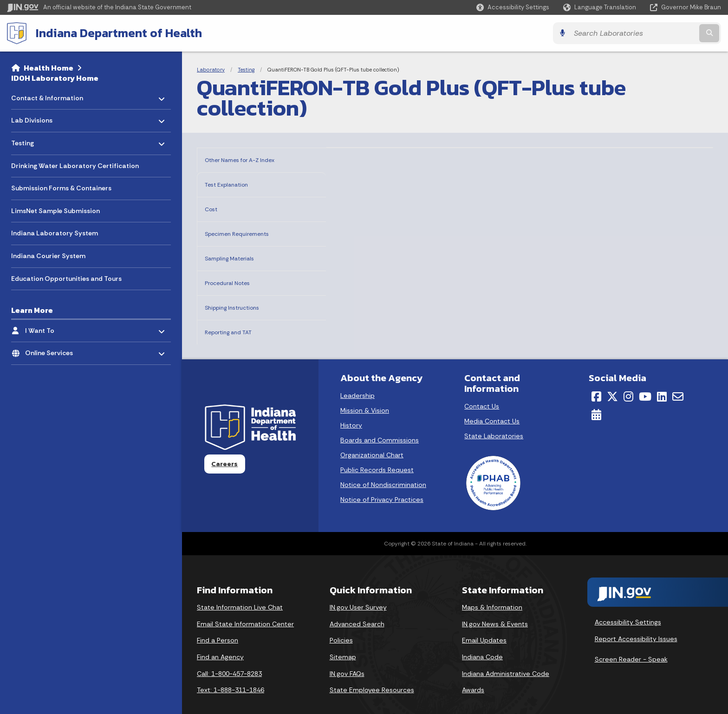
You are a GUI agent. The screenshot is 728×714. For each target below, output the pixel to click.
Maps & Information (492, 593)
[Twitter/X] (612, 382)
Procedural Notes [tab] (236, 273)
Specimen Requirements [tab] (250, 228)
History (351, 411)
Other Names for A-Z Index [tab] (253, 159)
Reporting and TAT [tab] (238, 319)
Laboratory (211, 70)
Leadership (357, 381)
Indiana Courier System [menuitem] (48, 256)
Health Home (49, 68)
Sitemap (343, 643)
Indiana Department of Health (119, 33)
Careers (224, 449)
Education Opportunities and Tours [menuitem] (66, 279)
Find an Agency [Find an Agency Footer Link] (220, 643)
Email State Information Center (245, 610)
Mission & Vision (365, 396)
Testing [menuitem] (38, 141)
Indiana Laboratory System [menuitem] (55, 233)
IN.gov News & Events (495, 610)
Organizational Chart (372, 441)
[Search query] (633, 33)
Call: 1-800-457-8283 (229, 659)
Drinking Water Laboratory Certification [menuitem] (75, 166)
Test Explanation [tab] (235, 182)
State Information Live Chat (240, 593)
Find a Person (218, 626)
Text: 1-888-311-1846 (231, 675)
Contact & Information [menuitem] (47, 95)
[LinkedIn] (662, 382)
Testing (246, 70)
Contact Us (482, 392)
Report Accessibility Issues (636, 624)
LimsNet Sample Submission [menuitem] (55, 211)
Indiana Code (482, 643)
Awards (473, 675)
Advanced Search (357, 610)
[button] (513, 7)
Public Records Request (377, 455)
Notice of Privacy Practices (382, 485)
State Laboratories (494, 422)
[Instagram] (628, 382)
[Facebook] (596, 382)
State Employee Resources (372, 675)
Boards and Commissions (380, 426)
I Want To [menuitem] (52, 328)
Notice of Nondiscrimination (383, 470)
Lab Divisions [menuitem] (38, 118)
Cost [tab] (213, 205)
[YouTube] (645, 382)
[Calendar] (596, 400)
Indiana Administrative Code (506, 659)
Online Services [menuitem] (52, 351)
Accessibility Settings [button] (628, 608)
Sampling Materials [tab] (240, 250)
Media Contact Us (492, 407)
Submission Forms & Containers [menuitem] (61, 188)
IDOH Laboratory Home (55, 78)
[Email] (678, 382)
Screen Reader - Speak (631, 645)
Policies (341, 626)
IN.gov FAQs (347, 659)
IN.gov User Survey (358, 593)
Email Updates (484, 626)
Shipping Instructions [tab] (243, 296)
